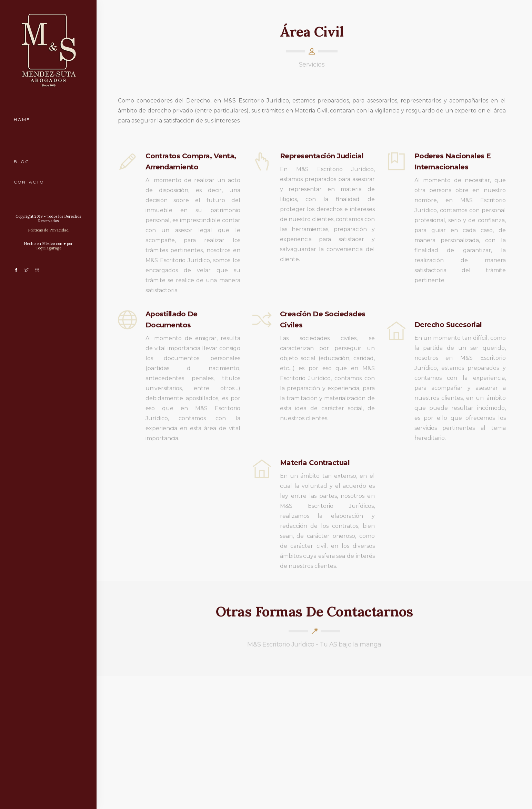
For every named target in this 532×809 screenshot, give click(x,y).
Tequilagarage (48, 248)
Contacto (29, 182)
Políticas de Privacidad (48, 230)
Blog (22, 162)
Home (22, 120)
